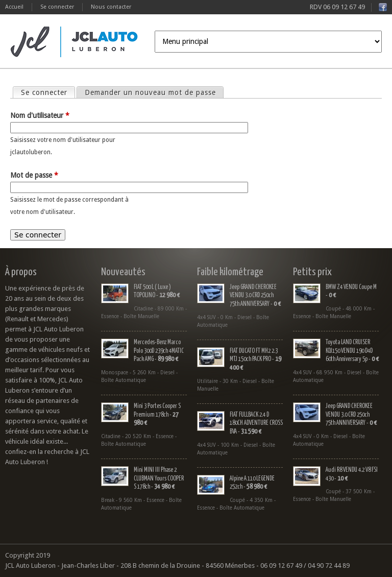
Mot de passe (34, 175)
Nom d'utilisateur (40, 115)
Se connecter (57, 7)
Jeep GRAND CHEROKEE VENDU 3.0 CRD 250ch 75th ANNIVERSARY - (255, 296)
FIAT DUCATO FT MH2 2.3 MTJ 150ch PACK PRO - (255, 359)
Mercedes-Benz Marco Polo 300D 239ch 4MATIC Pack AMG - (159, 351)
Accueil (14, 7)
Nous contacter (111, 7)
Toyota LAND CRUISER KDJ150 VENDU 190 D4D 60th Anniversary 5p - (352, 351)
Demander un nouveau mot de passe (150, 92)
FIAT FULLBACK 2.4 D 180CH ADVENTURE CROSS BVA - (256, 423)
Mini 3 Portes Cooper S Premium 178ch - (157, 415)
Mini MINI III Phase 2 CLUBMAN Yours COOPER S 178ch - (159, 478)
